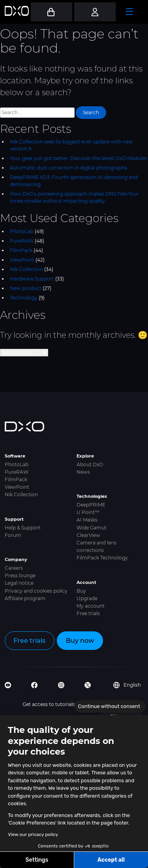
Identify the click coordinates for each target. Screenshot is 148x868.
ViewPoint (22, 260)
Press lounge (20, 575)
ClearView (88, 535)
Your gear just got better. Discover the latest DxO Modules (79, 158)
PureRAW (22, 241)
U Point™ (88, 512)
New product (26, 288)
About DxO (90, 464)
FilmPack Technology (102, 558)
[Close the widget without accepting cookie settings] (110, 706)
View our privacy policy (33, 834)
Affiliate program (25, 598)
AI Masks (87, 520)
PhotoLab (22, 231)
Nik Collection (26, 269)
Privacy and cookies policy (36, 591)
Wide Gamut (92, 528)
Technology (24, 298)
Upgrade (87, 598)
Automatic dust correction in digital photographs (68, 168)
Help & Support (23, 528)
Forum (13, 535)
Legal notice (19, 583)
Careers (14, 568)
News (83, 472)
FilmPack (21, 250)
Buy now (80, 641)
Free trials (88, 613)
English (127, 685)
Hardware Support (32, 279)
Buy (81, 591)
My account (91, 606)
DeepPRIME (91, 505)
